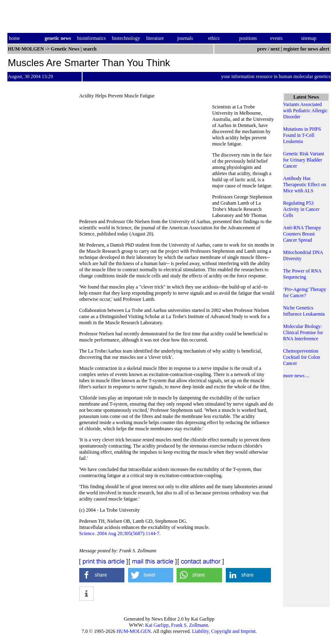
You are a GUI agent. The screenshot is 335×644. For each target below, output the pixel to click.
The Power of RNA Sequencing (302, 274)
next (275, 49)
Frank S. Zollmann (190, 625)
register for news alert (307, 49)
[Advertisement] (146, 160)
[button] (102, 575)
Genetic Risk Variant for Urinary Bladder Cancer (304, 160)
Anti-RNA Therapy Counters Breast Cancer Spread (302, 234)
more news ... (296, 376)
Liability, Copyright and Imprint (224, 631)
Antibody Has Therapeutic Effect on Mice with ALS (305, 185)
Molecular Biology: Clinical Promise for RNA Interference (303, 332)
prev (262, 49)
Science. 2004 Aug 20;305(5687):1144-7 (119, 533)
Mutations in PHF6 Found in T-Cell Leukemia (302, 135)
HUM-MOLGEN (134, 631)
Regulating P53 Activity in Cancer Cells (302, 209)
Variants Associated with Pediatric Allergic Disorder (305, 111)
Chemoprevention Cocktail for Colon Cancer (302, 357)
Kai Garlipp (157, 625)
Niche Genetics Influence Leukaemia (304, 311)
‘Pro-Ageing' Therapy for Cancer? (305, 292)
